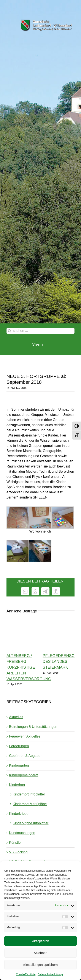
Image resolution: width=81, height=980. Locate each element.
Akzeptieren (40, 941)
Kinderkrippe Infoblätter (31, 823)
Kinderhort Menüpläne (30, 804)
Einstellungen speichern (40, 965)
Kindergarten (19, 765)
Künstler (15, 843)
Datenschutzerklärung (50, 974)
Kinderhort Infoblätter (29, 794)
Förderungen (19, 746)
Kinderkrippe (19, 814)
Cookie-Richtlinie (26, 974)
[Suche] (10, 331)
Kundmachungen (22, 833)
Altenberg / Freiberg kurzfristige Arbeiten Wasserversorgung (29, 667)
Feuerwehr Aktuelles (25, 736)
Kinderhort (17, 785)
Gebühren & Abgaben (26, 756)
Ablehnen (40, 953)
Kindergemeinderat (24, 775)
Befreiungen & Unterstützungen (33, 727)
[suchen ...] (40, 331)
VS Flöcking (18, 852)
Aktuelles (16, 717)
